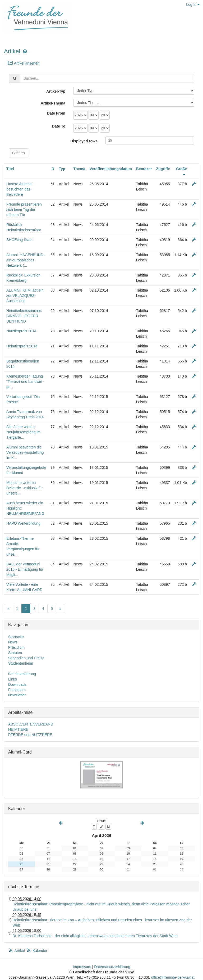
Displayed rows (84, 141)
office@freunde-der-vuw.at (173, 977)
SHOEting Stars (19, 240)
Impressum (82, 967)
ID (52, 169)
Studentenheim (21, 663)
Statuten (15, 653)
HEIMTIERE (18, 729)
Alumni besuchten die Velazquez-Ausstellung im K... (25, 452)
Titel (10, 169)
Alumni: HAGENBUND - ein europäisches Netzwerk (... (26, 260)
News (13, 642)
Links (13, 679)
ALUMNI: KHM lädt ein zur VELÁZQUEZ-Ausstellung (25, 296)
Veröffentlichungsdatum (111, 169)
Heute (101, 821)
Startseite (16, 637)
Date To (59, 126)
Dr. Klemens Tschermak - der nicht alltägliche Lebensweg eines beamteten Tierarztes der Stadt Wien (95, 936)
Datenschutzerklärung (112, 967)
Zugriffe (163, 169)
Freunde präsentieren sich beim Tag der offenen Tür (24, 210)
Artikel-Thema (53, 103)
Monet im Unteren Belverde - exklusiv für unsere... (25, 488)
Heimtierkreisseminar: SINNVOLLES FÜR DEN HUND (24, 316)
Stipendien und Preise (26, 658)
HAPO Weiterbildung (23, 523)
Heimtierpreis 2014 (22, 346)
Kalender (37, 951)
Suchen (18, 153)
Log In (193, 4)
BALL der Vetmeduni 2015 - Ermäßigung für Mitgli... (25, 569)
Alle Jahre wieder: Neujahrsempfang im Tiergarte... (23, 432)
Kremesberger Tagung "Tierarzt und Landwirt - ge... (26, 382)
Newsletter (17, 695)
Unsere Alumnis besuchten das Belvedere (19, 189)
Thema (79, 169)
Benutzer (144, 169)
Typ (62, 169)
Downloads (17, 684)
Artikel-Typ (56, 91)
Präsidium (16, 647)
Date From (56, 113)
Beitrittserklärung (22, 674)
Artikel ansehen (23, 63)
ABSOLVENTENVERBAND (31, 724)
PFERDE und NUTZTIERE (30, 735)
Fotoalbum (17, 690)
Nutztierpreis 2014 (21, 331)
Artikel (12, 51)
